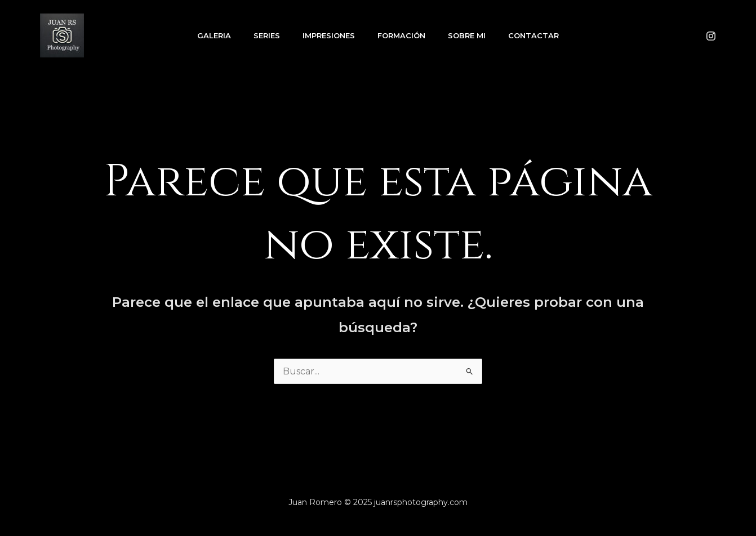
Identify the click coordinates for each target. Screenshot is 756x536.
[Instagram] (711, 36)
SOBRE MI (467, 35)
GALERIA (214, 35)
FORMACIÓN (401, 35)
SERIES (267, 35)
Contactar (533, 35)
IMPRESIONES (329, 35)
